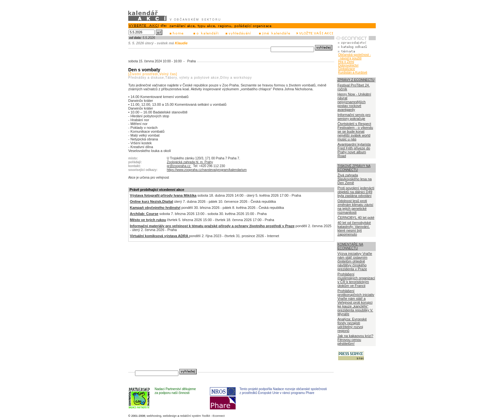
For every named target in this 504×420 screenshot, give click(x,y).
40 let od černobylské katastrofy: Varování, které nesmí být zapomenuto (354, 228)
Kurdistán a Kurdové (353, 72)
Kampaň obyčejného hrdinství (155, 208)
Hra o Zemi (346, 62)
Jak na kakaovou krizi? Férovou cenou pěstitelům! (355, 340)
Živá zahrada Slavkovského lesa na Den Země (355, 179)
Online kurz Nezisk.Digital (151, 201)
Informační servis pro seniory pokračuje (354, 117)
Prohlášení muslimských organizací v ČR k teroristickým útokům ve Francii (356, 280)
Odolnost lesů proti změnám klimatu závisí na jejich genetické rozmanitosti (355, 207)
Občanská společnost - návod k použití (355, 57)
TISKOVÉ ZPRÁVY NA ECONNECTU (354, 168)
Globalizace (346, 69)
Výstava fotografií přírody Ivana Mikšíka (163, 195)
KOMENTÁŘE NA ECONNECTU (350, 246)
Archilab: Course (144, 214)
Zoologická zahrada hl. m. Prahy (190, 162)
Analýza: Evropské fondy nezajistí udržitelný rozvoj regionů (352, 325)
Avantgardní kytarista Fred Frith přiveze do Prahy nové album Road (354, 150)
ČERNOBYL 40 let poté (356, 218)
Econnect (219, 416)
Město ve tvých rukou (148, 220)
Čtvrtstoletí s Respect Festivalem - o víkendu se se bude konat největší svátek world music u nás (355, 131)
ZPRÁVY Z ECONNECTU (356, 80)
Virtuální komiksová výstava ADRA (159, 236)
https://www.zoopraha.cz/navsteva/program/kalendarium (207, 170)
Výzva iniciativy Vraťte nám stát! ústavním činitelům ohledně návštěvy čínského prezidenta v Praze (355, 261)
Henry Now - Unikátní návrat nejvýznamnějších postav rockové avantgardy (354, 102)
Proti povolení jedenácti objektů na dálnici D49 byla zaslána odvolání (356, 192)
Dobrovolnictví (348, 65)
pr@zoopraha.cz (179, 166)
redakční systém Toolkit (195, 416)
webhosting (154, 416)
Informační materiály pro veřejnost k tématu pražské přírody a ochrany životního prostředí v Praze (212, 226)
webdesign (170, 416)
